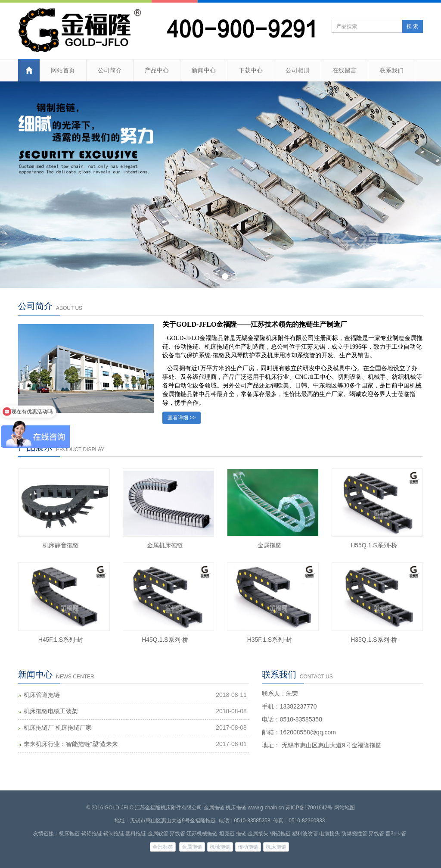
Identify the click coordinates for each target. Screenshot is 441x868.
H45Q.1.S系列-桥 (165, 640)
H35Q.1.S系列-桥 (374, 640)
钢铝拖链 (92, 834)
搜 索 (412, 26)
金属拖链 (270, 545)
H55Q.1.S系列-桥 (374, 545)
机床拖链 (69, 834)
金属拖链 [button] (192, 847)
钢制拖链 (114, 834)
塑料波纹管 (305, 834)
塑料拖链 (136, 834)
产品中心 (157, 70)
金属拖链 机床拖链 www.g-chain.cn (244, 808)
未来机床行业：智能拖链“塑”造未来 (71, 744)
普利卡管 (396, 834)
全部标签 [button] (163, 847)
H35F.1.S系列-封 (270, 640)
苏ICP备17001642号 (309, 808)
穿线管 (177, 834)
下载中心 (251, 70)
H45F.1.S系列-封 (61, 640)
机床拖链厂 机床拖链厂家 (58, 727)
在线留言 (345, 70)
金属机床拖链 (165, 545)
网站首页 (63, 70)
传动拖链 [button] (248, 847)
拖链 (241, 834)
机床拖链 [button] (276, 847)
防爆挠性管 (354, 834)
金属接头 (258, 834)
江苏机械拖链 (202, 834)
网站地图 (345, 808)
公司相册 (298, 70)
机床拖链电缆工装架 (51, 711)
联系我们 (391, 70)
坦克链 (227, 834)
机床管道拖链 (42, 695)
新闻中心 (204, 70)
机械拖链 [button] (220, 847)
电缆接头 (329, 834)
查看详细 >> (182, 418)
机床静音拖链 (61, 545)
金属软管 (158, 834)
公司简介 (110, 70)
